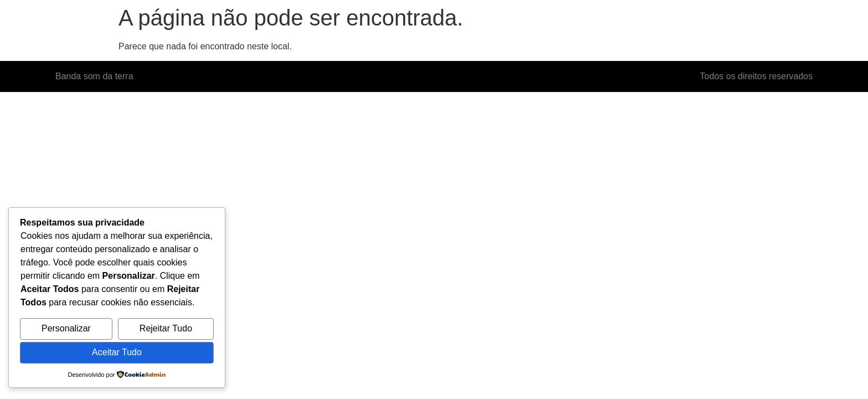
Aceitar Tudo (117, 352)
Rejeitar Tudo (166, 328)
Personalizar (66, 328)
